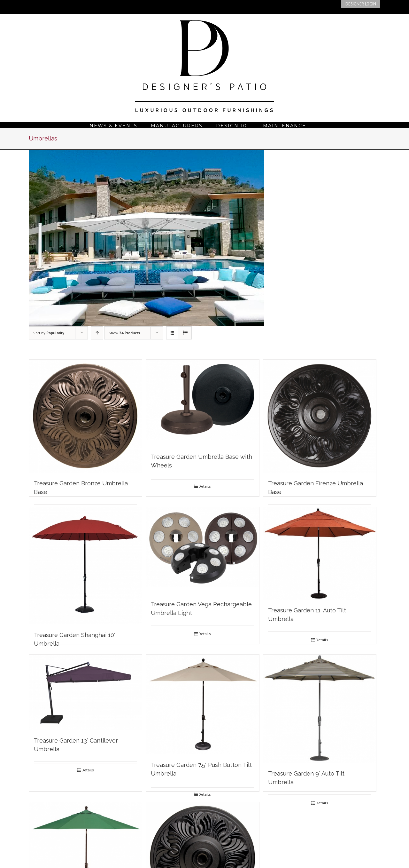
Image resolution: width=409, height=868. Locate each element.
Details (205, 486)
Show (124, 333)
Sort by (49, 333)
